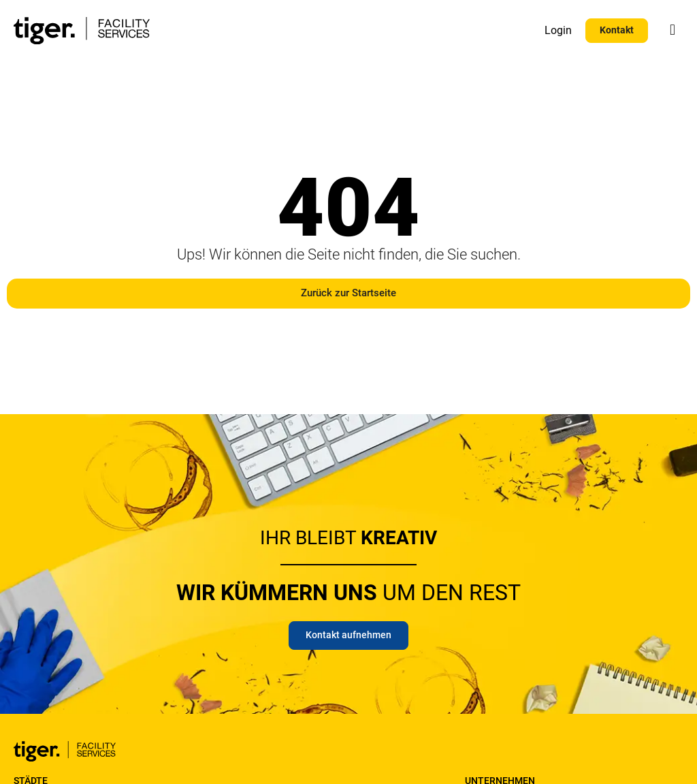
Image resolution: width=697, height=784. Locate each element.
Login (558, 30)
